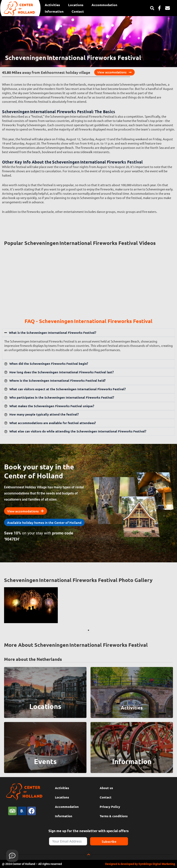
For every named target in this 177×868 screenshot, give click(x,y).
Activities (52, 5)
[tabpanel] (31, 605)
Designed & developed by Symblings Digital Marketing (140, 864)
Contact (78, 11)
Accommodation (104, 5)
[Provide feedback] (12, 856)
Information (54, 11)
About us (106, 788)
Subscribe (109, 841)
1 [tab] (88, 630)
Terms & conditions (114, 816)
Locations (76, 5)
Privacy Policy (110, 807)
